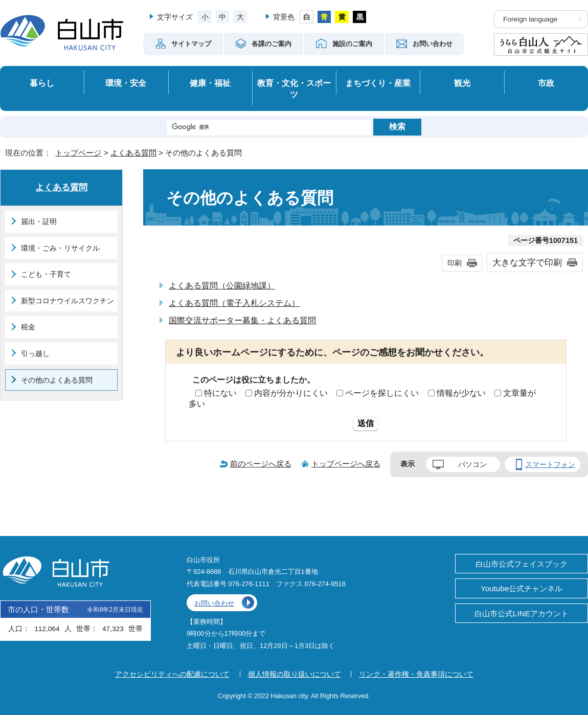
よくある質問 (133, 153)
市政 (546, 83)
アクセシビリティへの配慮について (172, 674)
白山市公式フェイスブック (522, 564)
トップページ (78, 153)
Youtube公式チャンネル (522, 588)
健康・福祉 (210, 83)
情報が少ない (461, 393)
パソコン (472, 464)
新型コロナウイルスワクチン (67, 301)
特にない (220, 393)
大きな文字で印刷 (527, 262)
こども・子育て (46, 274)
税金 (28, 327)
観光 (462, 83)
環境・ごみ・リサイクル (60, 248)
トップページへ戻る (346, 464)
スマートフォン (550, 464)
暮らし (42, 83)
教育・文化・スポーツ (294, 89)
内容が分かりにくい (291, 393)
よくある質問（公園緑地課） (222, 286)
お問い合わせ (214, 603)
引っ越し (35, 353)
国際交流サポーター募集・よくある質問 (242, 320)
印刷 (455, 263)
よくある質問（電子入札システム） (234, 303)
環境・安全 (126, 83)
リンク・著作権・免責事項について (416, 674)
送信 (366, 423)
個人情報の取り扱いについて (295, 674)
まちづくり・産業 (378, 83)
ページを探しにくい (382, 393)
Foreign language (530, 19)
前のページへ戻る (261, 464)
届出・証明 (39, 221)
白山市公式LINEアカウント (522, 613)
